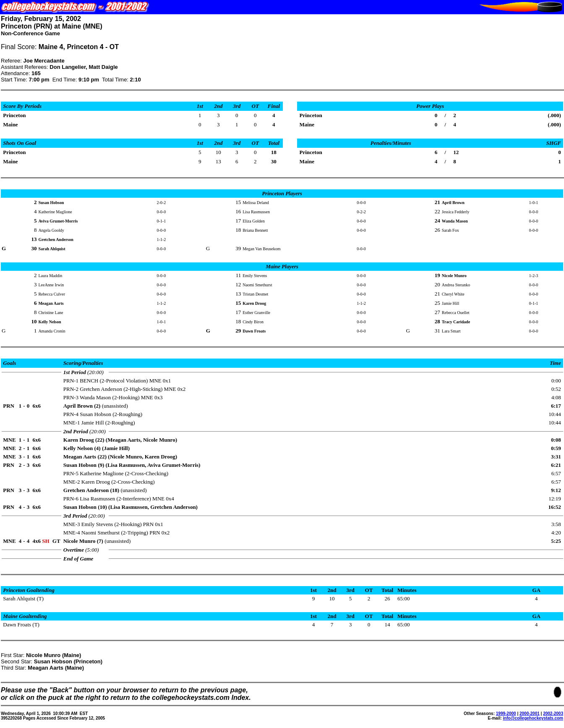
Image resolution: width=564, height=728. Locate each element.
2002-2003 (553, 714)
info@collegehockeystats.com (533, 718)
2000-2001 (530, 714)
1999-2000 (506, 714)
